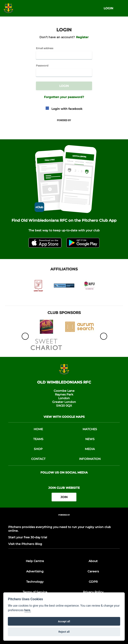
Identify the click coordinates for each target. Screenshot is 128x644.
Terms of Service (35, 592)
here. (28, 610)
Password (42, 66)
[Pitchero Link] (64, 520)
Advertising (35, 571)
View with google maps (64, 417)
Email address (45, 48)
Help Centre (35, 561)
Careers (93, 571)
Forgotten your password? (64, 97)
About (93, 561)
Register (82, 37)
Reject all (64, 632)
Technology (35, 582)
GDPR (93, 582)
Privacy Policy (93, 592)
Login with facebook (64, 109)
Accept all (64, 621)
